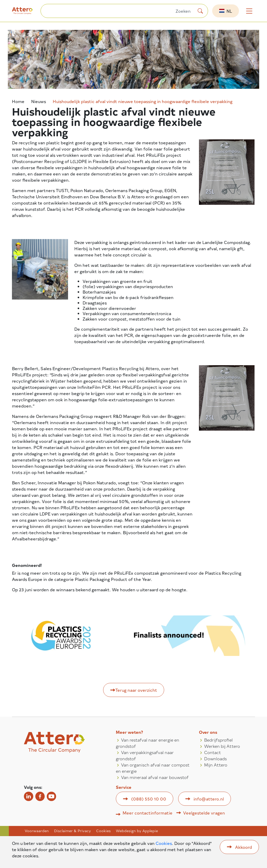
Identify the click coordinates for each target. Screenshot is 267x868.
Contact (213, 752)
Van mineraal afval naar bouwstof (155, 777)
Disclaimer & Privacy (72, 831)
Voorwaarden (37, 831)
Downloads (215, 758)
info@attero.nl (209, 799)
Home (18, 101)
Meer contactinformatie (148, 813)
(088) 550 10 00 (149, 799)
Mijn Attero (216, 765)
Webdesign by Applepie (137, 831)
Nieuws (39, 101)
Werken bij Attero (222, 746)
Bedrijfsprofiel (218, 740)
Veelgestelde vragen (204, 813)
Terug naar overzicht (136, 690)
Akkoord (243, 847)
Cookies (103, 831)
